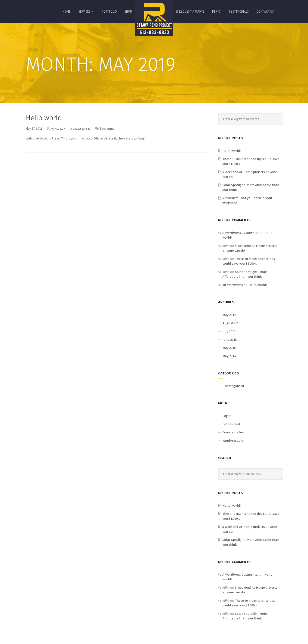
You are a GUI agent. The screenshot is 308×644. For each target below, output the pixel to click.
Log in (227, 416)
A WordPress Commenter (241, 233)
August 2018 (231, 323)
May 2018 (229, 348)
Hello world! (45, 118)
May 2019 (229, 315)
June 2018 (230, 340)
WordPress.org (233, 441)
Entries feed (231, 424)
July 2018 (229, 331)
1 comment (107, 128)
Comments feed (234, 432)
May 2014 (229, 356)
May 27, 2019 (34, 128)
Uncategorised (82, 128)
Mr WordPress (233, 285)
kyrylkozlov (58, 128)
